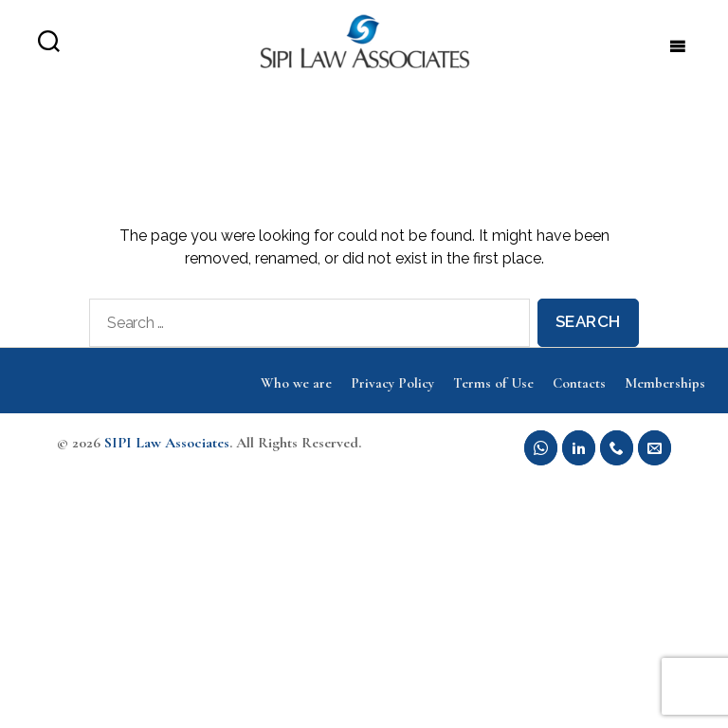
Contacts (579, 401)
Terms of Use (493, 401)
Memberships (665, 401)
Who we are (296, 401)
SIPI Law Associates (167, 461)
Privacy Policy (392, 401)
